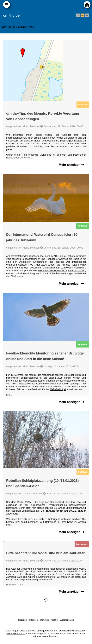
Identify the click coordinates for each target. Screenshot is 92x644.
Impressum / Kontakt (49, 620)
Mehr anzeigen (71, 165)
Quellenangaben (67, 620)
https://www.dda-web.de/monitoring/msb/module (44, 384)
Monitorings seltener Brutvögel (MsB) (61, 375)
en (87, 15)
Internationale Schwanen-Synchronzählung (61, 270)
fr (78, 15)
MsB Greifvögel (58, 389)
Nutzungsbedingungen (28, 620)
